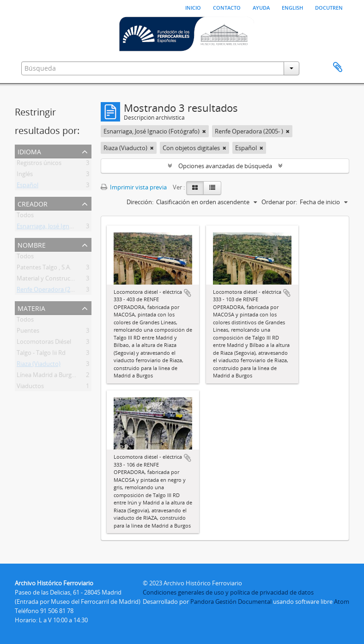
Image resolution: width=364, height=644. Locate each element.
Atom (342, 601)
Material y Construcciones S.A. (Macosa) (71, 280)
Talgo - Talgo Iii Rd (41, 354)
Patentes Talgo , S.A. (44, 269)
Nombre (32, 244)
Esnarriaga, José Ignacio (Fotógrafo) (65, 228)
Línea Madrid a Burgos (47, 377)
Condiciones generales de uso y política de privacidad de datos (228, 592)
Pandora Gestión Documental (231, 601)
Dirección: (140, 202)
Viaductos (30, 388)
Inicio (193, 7)
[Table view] (212, 188)
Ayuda (261, 7)
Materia (31, 307)
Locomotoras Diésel (44, 343)
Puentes (28, 332)
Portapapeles (338, 67)
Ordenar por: (279, 202)
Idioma (29, 151)
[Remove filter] (204, 131)
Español (27, 187)
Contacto (227, 7)
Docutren (329, 7)
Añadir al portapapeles (188, 293)
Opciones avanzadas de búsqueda (225, 166)
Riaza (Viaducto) (39, 365)
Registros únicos (39, 164)
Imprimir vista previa (134, 187)
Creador (33, 203)
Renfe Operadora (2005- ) (51, 291)
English (292, 7)
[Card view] (195, 188)
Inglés (25, 176)
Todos (25, 217)
